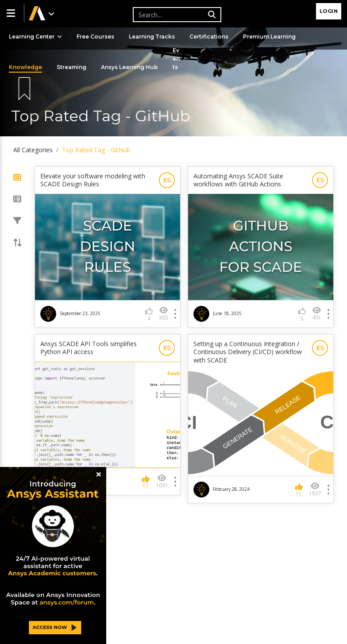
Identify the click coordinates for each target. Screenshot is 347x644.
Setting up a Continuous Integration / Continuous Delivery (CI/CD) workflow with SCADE (248, 352)
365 (164, 314)
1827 (315, 489)
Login (329, 11)
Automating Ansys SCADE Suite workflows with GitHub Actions (238, 180)
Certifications (209, 37)
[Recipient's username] (176, 15)
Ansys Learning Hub (129, 67)
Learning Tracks (152, 37)
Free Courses (95, 37)
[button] (12, 13)
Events (176, 59)
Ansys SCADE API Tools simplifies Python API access (89, 348)
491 (317, 314)
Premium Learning (269, 37)
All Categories (33, 150)
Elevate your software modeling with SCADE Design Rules (93, 180)
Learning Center (35, 37)
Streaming (71, 67)
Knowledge (25, 67)
